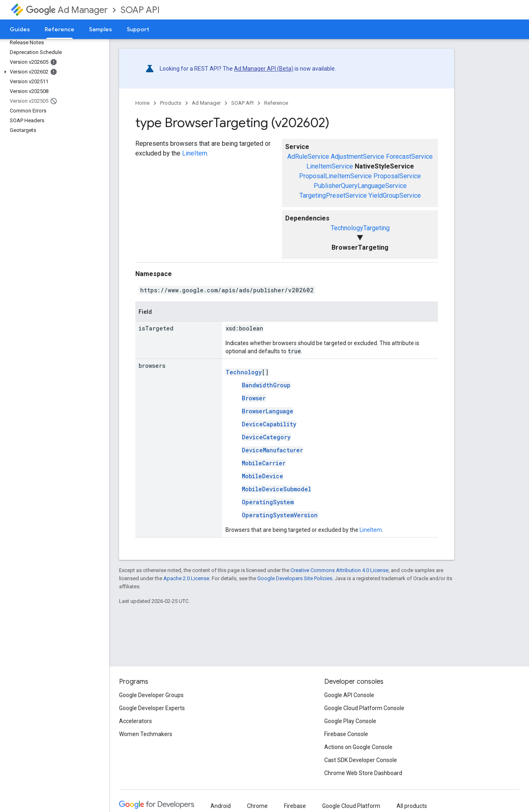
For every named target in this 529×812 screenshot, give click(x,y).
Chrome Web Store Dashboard (363, 773)
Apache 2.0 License (186, 578)
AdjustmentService (358, 157)
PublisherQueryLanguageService (360, 186)
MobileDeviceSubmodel (276, 489)
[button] (53, 72)
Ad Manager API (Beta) (264, 69)
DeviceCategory (266, 437)
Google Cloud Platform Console (364, 708)
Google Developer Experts (152, 708)
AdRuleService (308, 157)
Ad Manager (67, 10)
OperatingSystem (268, 502)
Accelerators (136, 721)
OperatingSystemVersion (280, 515)
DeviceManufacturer (272, 450)
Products (171, 103)
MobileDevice (262, 476)
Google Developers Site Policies (295, 578)
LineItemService (330, 166)
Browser (254, 398)
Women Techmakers (146, 734)
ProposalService (397, 176)
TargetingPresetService (333, 195)
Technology (244, 372)
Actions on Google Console (358, 747)
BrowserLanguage (268, 411)
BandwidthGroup (266, 385)
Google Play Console (350, 721)
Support (138, 29)
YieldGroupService (395, 195)
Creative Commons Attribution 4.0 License (339, 570)
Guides (20, 29)
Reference (276, 103)
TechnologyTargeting (360, 228)
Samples (101, 29)
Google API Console (349, 695)
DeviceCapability (269, 424)
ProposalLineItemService (335, 176)
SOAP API (140, 10)
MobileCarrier (264, 463)
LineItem (195, 153)
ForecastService (409, 157)
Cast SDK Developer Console (361, 760)
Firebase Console (346, 734)
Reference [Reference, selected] (60, 29)
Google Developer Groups (151, 695)
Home (142, 103)
